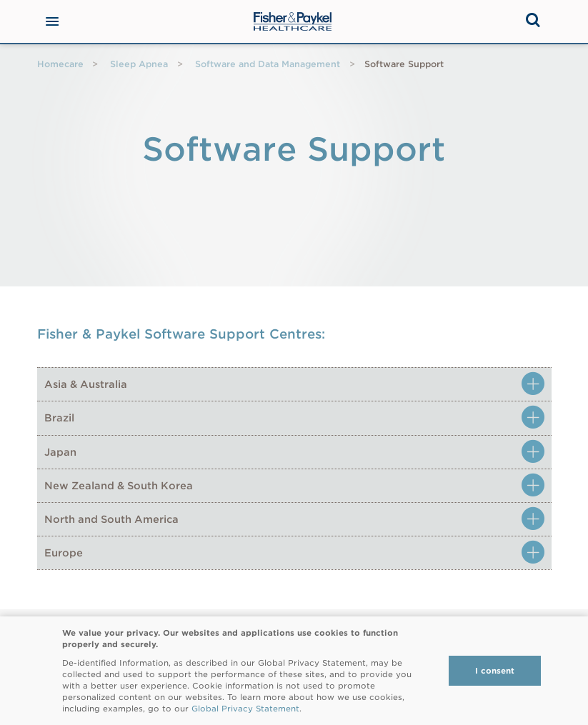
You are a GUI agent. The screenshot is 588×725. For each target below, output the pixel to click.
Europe (64, 553)
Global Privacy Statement (245, 709)
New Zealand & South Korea (119, 486)
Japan (60, 452)
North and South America (111, 519)
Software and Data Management (268, 64)
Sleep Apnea (139, 64)
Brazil (59, 418)
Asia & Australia (86, 384)
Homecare (60, 64)
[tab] (294, 384)
